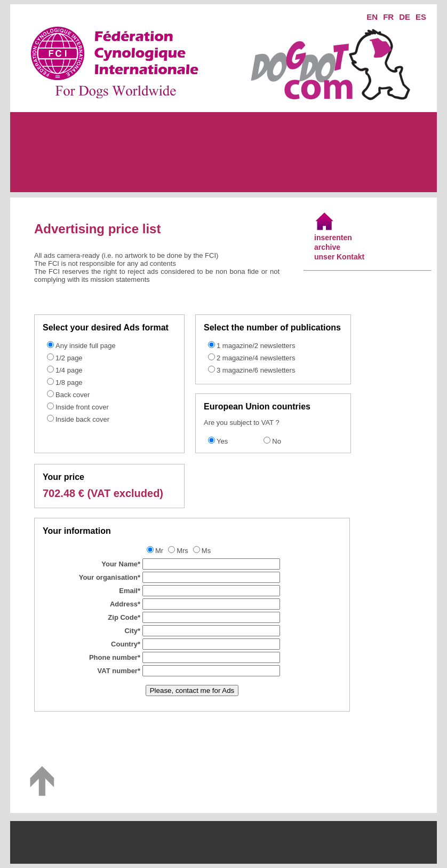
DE (405, 17)
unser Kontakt (339, 257)
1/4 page (69, 370)
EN (372, 17)
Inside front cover (82, 407)
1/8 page (69, 382)
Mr (159, 551)
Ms (206, 551)
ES (421, 17)
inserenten (333, 238)
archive (327, 247)
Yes (222, 441)
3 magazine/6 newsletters (256, 370)
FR (388, 17)
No (277, 441)
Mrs (182, 551)
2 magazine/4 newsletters (256, 358)
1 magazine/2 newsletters (256, 346)
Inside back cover (82, 419)
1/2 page (69, 358)
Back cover (73, 395)
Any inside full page (86, 346)
